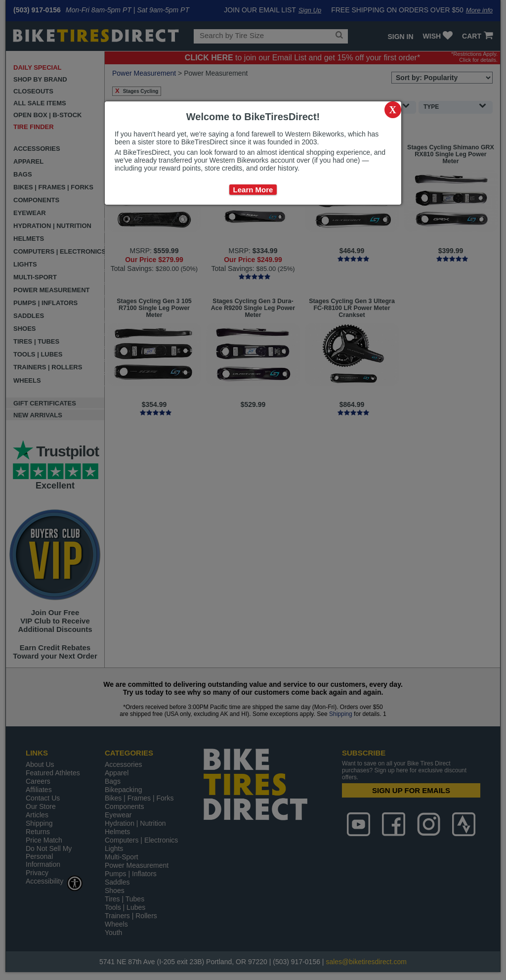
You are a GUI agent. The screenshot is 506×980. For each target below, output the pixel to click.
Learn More (253, 190)
